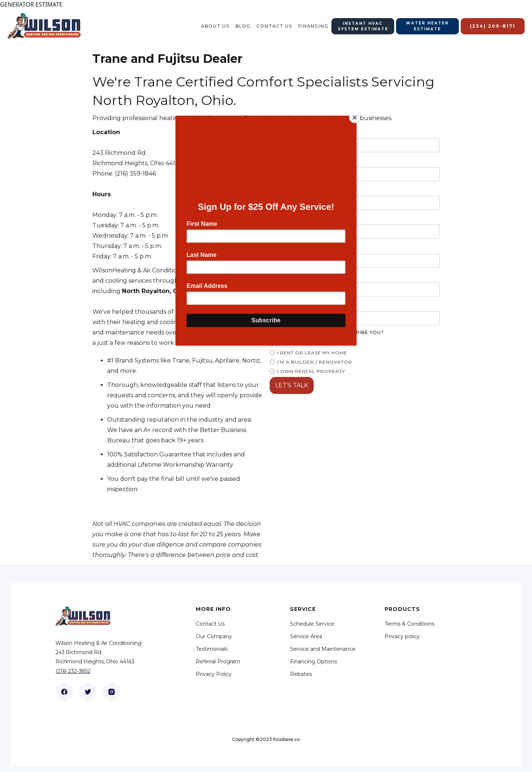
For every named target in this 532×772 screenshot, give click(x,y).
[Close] (355, 118)
